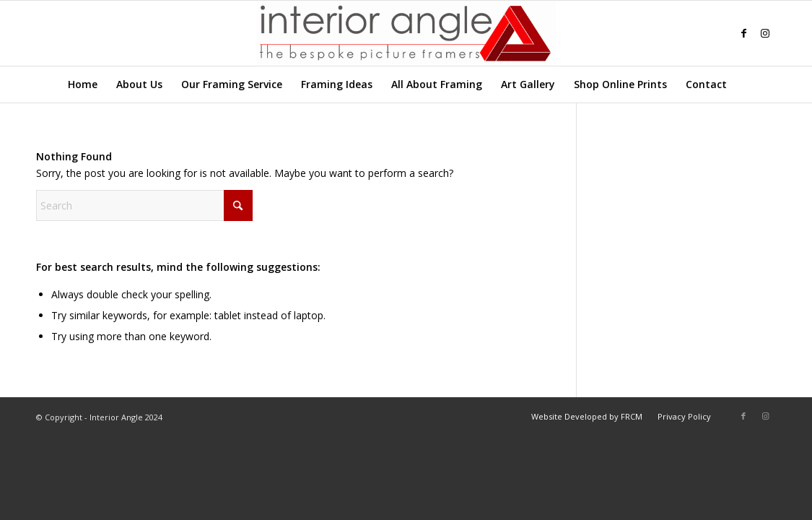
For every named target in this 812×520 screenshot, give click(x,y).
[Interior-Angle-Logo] (406, 33)
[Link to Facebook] (743, 33)
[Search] (745, 84)
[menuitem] (83, 84)
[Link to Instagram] (765, 33)
